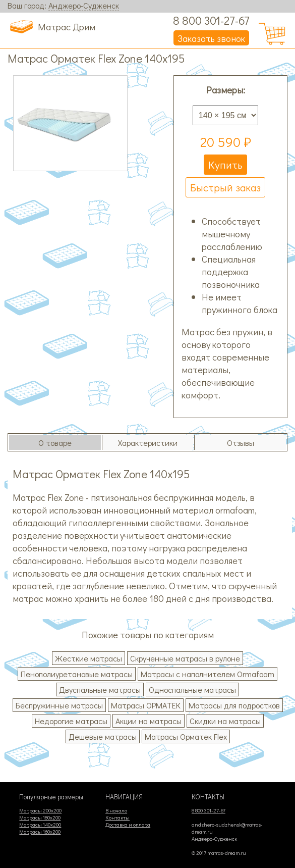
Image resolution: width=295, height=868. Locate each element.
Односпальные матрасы (192, 690)
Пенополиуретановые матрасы (77, 674)
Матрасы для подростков (234, 705)
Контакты (117, 818)
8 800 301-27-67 (211, 20)
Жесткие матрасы (88, 658)
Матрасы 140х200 (40, 825)
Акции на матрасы (149, 721)
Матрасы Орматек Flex (186, 736)
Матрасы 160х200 (40, 832)
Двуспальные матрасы (100, 690)
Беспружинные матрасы (59, 705)
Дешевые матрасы (103, 736)
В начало (116, 810)
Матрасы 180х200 (40, 818)
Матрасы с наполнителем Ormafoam (208, 674)
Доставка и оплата (128, 825)
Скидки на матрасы (225, 721)
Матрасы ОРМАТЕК (146, 705)
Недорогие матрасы (71, 721)
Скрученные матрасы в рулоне (185, 658)
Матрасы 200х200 (40, 810)
